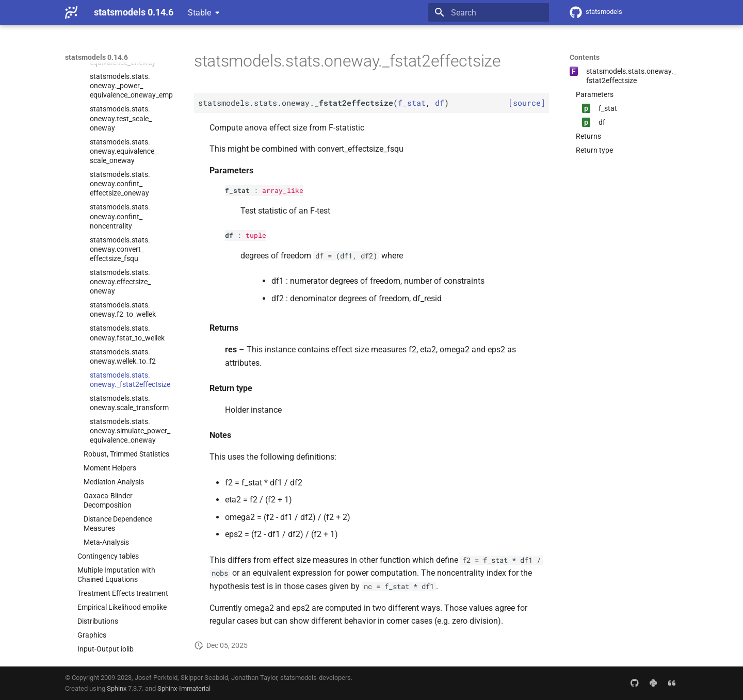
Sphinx (117, 688)
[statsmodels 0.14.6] (71, 12)
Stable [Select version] (199, 13)
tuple (256, 235)
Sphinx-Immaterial (184, 688)
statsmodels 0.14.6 (96, 57)
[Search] (489, 12)
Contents (585, 57)
